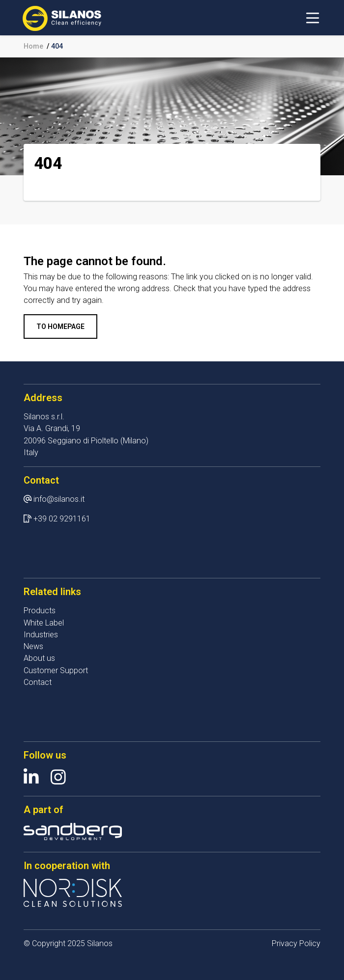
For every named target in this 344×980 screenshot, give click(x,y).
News (33, 646)
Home (33, 46)
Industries (41, 635)
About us (39, 658)
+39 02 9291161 (62, 519)
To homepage (60, 327)
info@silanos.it (59, 499)
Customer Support (56, 670)
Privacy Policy (296, 943)
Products (40, 611)
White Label (44, 623)
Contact (38, 682)
